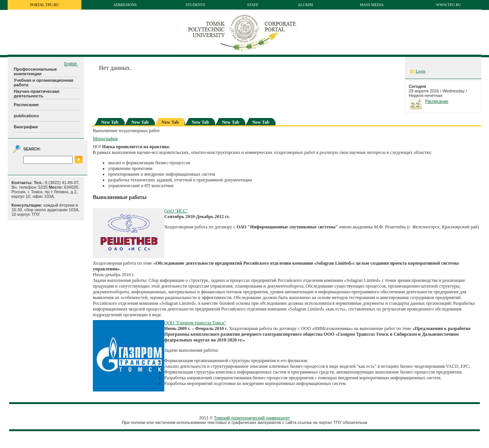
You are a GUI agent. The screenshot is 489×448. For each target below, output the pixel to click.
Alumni (305, 5)
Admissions (125, 5)
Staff (253, 5)
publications (26, 116)
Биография (26, 127)
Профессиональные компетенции (35, 71)
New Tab (110, 122)
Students (195, 5)
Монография (105, 139)
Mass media (372, 5)
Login (420, 71)
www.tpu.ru (449, 5)
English (71, 64)
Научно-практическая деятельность (36, 94)
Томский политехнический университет (252, 418)
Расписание (26, 105)
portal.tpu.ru (45, 5)
